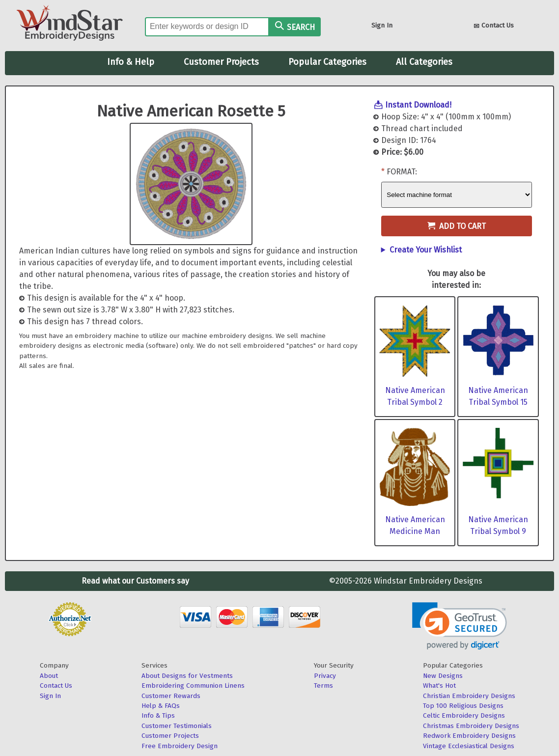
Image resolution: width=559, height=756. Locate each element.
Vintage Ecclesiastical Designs (469, 746)
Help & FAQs (161, 706)
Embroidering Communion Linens (193, 686)
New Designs (443, 676)
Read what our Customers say (135, 581)
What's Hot (439, 686)
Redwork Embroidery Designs (469, 736)
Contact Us (494, 26)
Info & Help (131, 62)
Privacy (325, 676)
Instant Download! (418, 105)
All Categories (424, 62)
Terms (323, 686)
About (49, 676)
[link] (460, 626)
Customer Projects (221, 62)
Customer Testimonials (177, 726)
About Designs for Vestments (187, 676)
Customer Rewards (171, 696)
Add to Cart (457, 226)
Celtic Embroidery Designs (464, 715)
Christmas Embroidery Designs (471, 726)
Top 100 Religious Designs (463, 706)
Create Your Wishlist (426, 250)
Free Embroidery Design (180, 746)
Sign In (382, 25)
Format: (402, 172)
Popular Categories (327, 62)
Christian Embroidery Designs (469, 696)
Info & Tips (158, 715)
